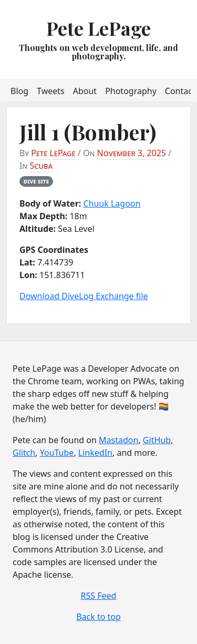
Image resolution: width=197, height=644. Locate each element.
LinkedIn (95, 453)
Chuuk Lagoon (112, 203)
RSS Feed (99, 596)
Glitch (24, 453)
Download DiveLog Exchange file (84, 296)
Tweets (51, 91)
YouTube (57, 453)
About (85, 91)
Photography (131, 91)
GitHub (157, 440)
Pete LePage (98, 28)
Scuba (41, 166)
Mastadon (118, 440)
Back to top (98, 617)
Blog (19, 91)
